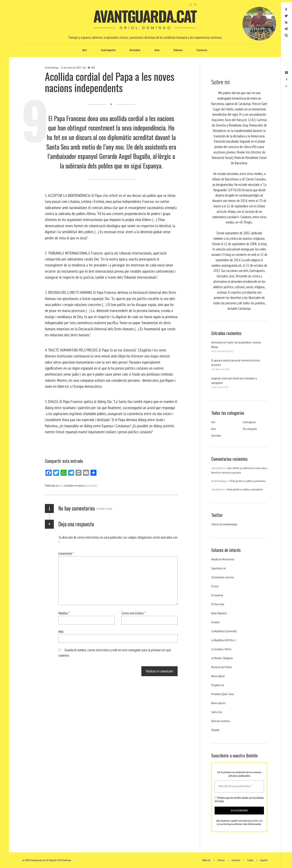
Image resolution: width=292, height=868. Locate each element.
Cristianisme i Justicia (223, 577)
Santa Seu (217, 712)
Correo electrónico (133, 613)
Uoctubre (135, 50)
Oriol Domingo (52, 68)
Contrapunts (108, 50)
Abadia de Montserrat (223, 559)
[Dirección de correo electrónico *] (239, 786)
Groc (157, 50)
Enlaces (178, 50)
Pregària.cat (218, 685)
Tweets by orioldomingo (224, 524)
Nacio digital (218, 676)
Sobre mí (206, 860)
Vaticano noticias (220, 721)
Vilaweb (215, 730)
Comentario (66, 553)
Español (264, 860)
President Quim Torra (223, 694)
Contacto (202, 50)
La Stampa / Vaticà (221, 649)
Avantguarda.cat (145, 16)
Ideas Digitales (219, 613)
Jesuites (216, 622)
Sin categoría (250, 429)
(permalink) (91, 485)
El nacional (217, 595)
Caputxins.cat (219, 568)
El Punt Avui (218, 604)
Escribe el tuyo (104, 508)
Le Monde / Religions (222, 658)
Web (61, 631)
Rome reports (218, 703)
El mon (215, 586)
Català (250, 860)
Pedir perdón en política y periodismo (248, 481)
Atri (85, 50)
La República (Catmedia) (224, 631)
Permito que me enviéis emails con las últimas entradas (239, 800)
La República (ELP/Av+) (223, 640)
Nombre (64, 613)
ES (195, 4)
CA (190, 4)
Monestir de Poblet (222, 667)
